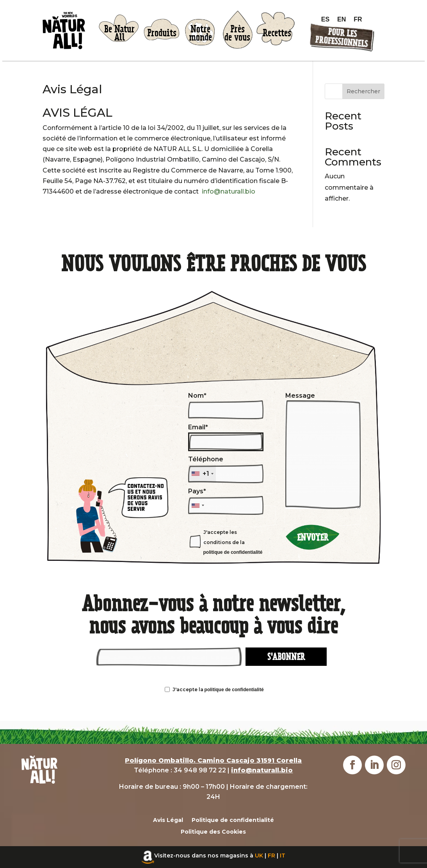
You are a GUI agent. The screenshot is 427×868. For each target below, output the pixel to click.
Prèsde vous (237, 33)
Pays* (226, 498)
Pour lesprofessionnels (341, 38)
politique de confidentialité (233, 552)
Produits (162, 33)
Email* (226, 437)
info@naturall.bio (229, 191)
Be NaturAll (119, 33)
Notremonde (200, 33)
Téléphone (226, 469)
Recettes (277, 33)
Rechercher (363, 91)
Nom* (226, 406)
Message (323, 451)
